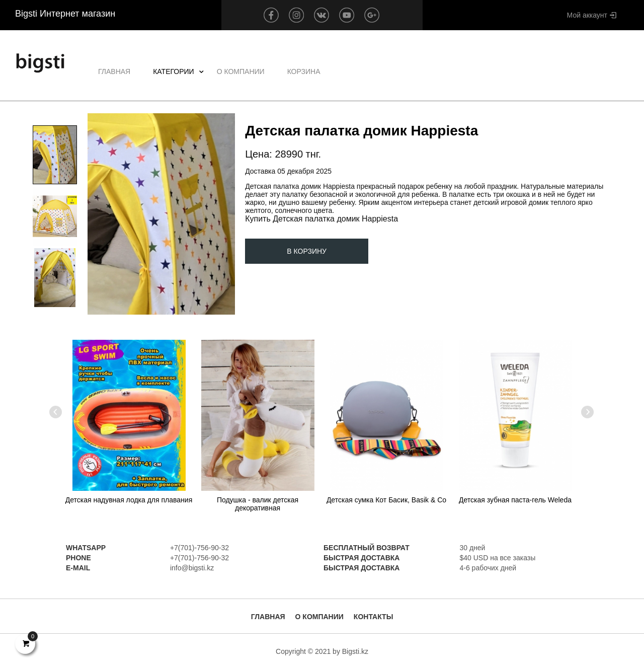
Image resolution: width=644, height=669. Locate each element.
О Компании (241, 71)
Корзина (304, 71)
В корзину (307, 251)
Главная (114, 71)
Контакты (373, 617)
